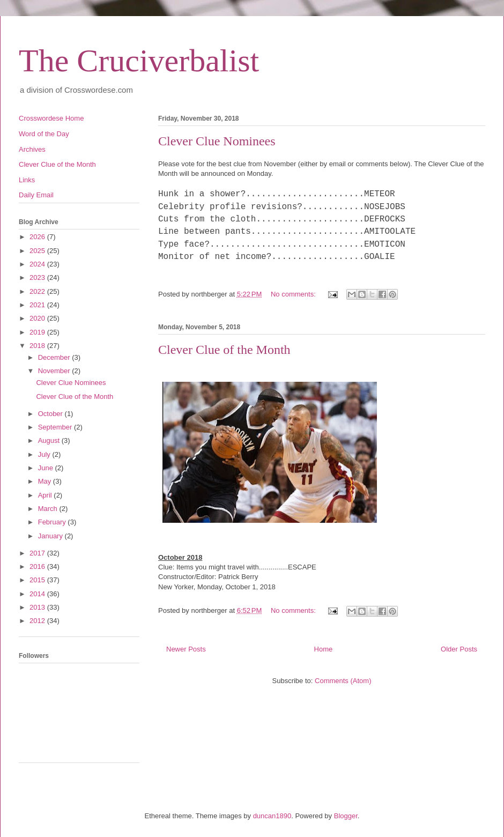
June (47, 468)
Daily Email (36, 195)
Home (324, 649)
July (45, 454)
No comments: (294, 294)
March (49, 509)
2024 (38, 264)
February (53, 522)
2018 (38, 346)
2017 (38, 553)
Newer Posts (186, 649)
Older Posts (459, 649)
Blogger (346, 816)
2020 (38, 318)
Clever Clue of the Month (224, 350)
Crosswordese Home (51, 118)
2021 (38, 305)
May (46, 481)
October (51, 414)
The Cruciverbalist (139, 61)
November (55, 371)
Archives (32, 149)
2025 (38, 251)
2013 (38, 607)
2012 (38, 621)
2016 (38, 566)
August (50, 440)
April (46, 495)
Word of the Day (44, 134)
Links (27, 180)
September (56, 427)
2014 (38, 594)
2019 (38, 332)
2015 (38, 580)
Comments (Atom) (343, 681)
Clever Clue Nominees (217, 141)
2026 (38, 237)
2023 (38, 277)
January (51, 536)
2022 (38, 291)
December (55, 357)
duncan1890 (272, 816)
